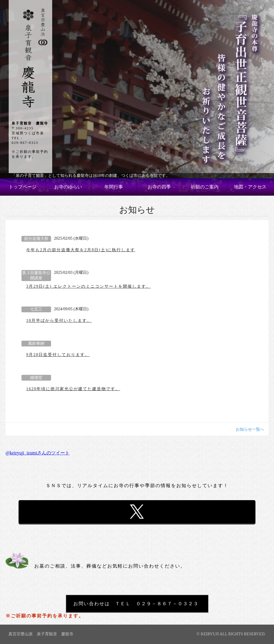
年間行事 (114, 187)
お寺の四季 (159, 187)
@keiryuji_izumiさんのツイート (38, 453)
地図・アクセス (250, 187)
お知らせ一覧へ (250, 429)
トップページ (23, 187)
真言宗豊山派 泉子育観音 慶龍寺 (41, 634)
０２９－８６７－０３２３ (167, 604)
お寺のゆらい (68, 187)
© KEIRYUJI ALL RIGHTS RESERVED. (231, 634)
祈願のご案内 (205, 187)
